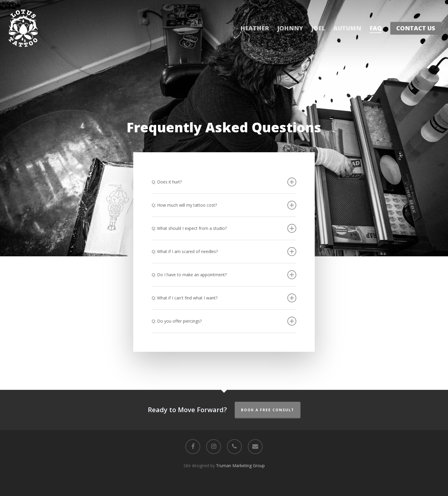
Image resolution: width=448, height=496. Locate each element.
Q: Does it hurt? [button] (224, 182)
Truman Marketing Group (240, 466)
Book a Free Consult (268, 410)
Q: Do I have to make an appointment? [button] (224, 275)
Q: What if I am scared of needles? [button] (224, 252)
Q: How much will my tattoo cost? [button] (224, 205)
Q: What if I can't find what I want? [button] (224, 298)
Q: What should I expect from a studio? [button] (224, 228)
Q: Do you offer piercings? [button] (224, 321)
